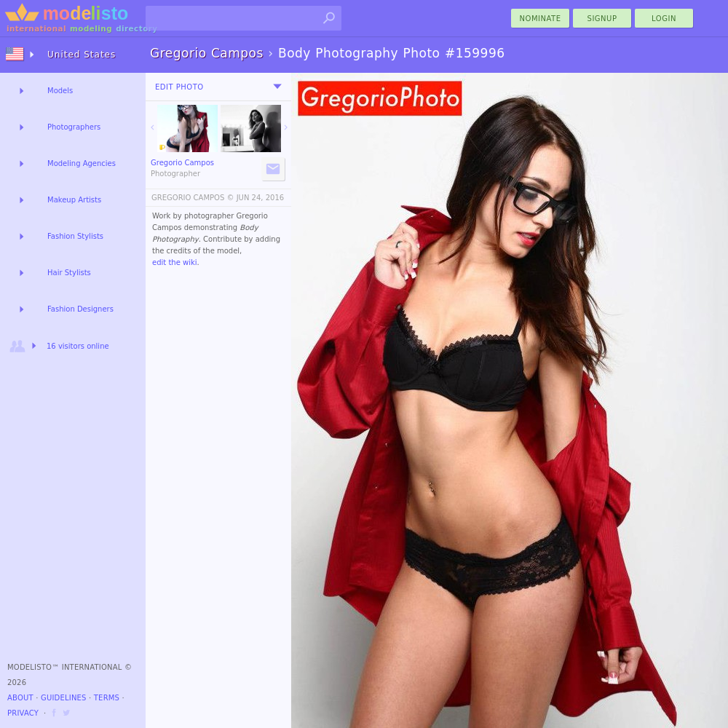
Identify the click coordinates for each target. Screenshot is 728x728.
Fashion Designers (80, 309)
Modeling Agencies (82, 163)
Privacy (23, 713)
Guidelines (64, 698)
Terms (107, 698)
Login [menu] (664, 19)
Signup (602, 19)
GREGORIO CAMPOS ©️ (193, 198)
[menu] (277, 87)
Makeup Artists (74, 200)
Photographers (74, 127)
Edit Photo (179, 87)
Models (60, 91)
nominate (541, 19)
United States (82, 55)
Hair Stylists (69, 273)
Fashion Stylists (75, 236)
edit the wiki (175, 262)
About (20, 698)
